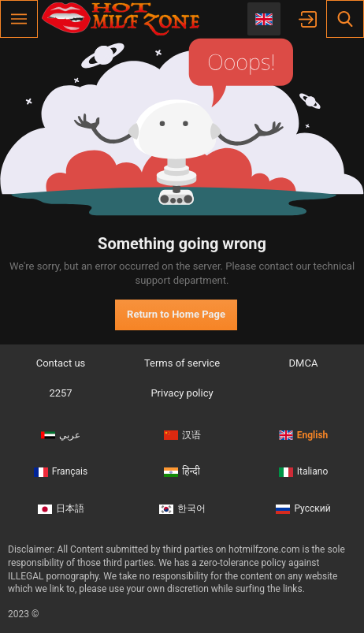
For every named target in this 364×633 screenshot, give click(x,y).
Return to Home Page (176, 314)
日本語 (61, 508)
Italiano (304, 471)
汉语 (182, 435)
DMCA (304, 363)
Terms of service (182, 363)
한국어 (182, 508)
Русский (303, 508)
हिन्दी (182, 471)
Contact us (61, 363)
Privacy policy (182, 393)
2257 (60, 393)
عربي (61, 435)
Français (61, 471)
